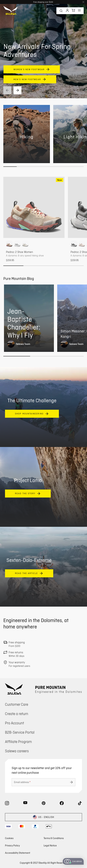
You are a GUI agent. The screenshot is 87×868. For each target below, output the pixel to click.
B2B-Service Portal (20, 732)
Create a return (17, 714)
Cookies (9, 838)
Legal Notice (50, 845)
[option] (9, 244)
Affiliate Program (18, 742)
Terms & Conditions (54, 838)
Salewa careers (17, 751)
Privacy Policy (12, 845)
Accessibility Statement (18, 853)
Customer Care (17, 704)
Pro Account (14, 723)
